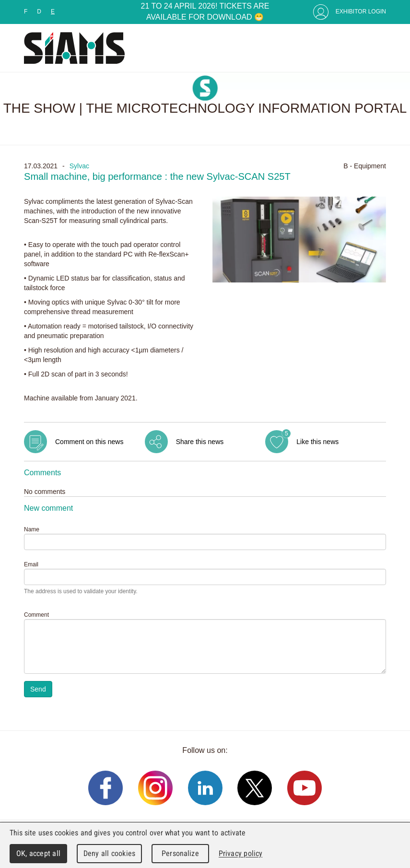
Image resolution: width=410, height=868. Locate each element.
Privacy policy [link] (240, 853)
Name (32, 529)
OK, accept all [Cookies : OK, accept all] (38, 853)
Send (38, 689)
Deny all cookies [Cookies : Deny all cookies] (109, 853)
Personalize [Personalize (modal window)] (180, 853)
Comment (36, 615)
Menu (376, 48)
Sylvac (79, 166)
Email (31, 564)
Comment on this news (89, 442)
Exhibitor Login (361, 12)
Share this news (200, 442)
